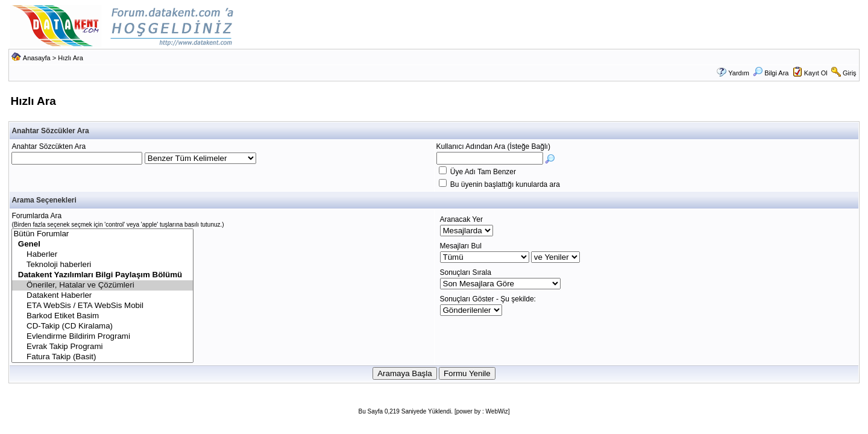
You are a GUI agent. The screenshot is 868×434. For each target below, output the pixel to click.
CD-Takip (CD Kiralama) (102, 326)
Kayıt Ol (816, 73)
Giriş (850, 73)
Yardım (739, 73)
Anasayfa (37, 58)
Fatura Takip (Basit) (102, 357)
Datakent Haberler (102, 296)
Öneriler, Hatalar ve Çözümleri (102, 285)
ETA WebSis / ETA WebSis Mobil (102, 306)
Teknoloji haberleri (102, 265)
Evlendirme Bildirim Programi (102, 337)
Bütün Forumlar (102, 234)
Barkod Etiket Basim (102, 316)
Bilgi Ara (771, 73)
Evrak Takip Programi (102, 347)
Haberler (102, 255)
